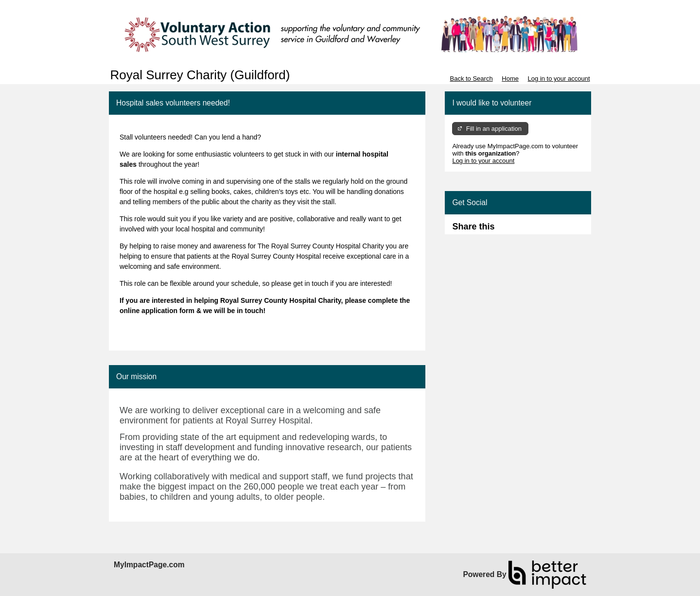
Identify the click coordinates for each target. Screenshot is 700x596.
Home (510, 79)
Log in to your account (559, 79)
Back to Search (471, 79)
